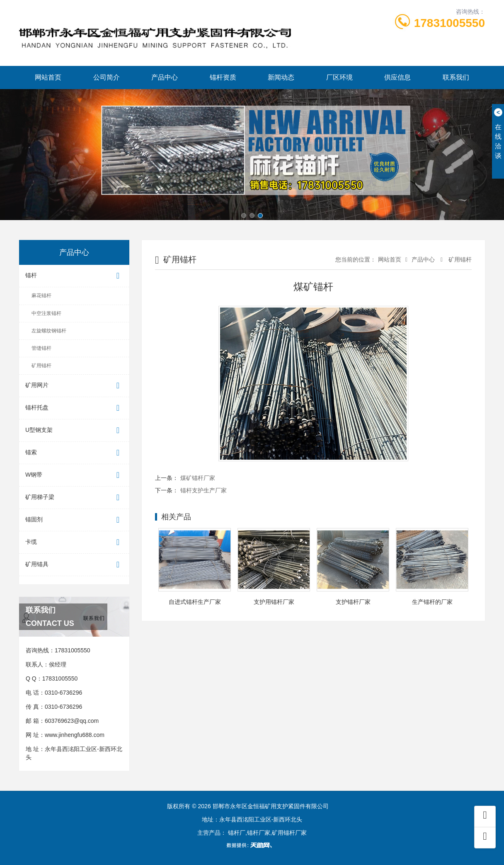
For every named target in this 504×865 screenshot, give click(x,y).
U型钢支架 (74, 430)
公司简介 (107, 77)
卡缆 (74, 542)
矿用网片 (74, 386)
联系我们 (456, 77)
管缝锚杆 (41, 348)
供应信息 (397, 77)
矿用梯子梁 (74, 498)
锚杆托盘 (74, 408)
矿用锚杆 (41, 366)
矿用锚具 (74, 565)
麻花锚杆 (41, 296)
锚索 (74, 453)
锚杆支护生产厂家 (204, 490)
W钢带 (74, 475)
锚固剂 (74, 520)
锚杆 (74, 276)
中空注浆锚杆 (46, 313)
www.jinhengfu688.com (75, 735)
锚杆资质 (223, 77)
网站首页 (48, 77)
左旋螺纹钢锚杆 (49, 331)
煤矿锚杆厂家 (198, 478)
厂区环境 (339, 77)
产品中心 (165, 77)
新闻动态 (281, 77)
